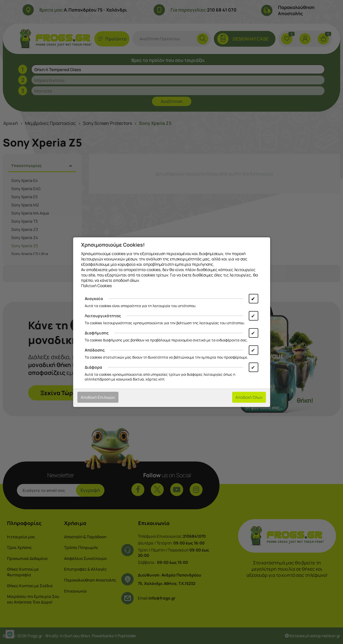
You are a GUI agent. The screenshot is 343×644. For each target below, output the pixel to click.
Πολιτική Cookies (96, 286)
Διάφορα (93, 367)
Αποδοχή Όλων (249, 397)
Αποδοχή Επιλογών (98, 397)
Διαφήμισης (97, 333)
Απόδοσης (95, 350)
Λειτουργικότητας (103, 316)
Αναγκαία (94, 299)
